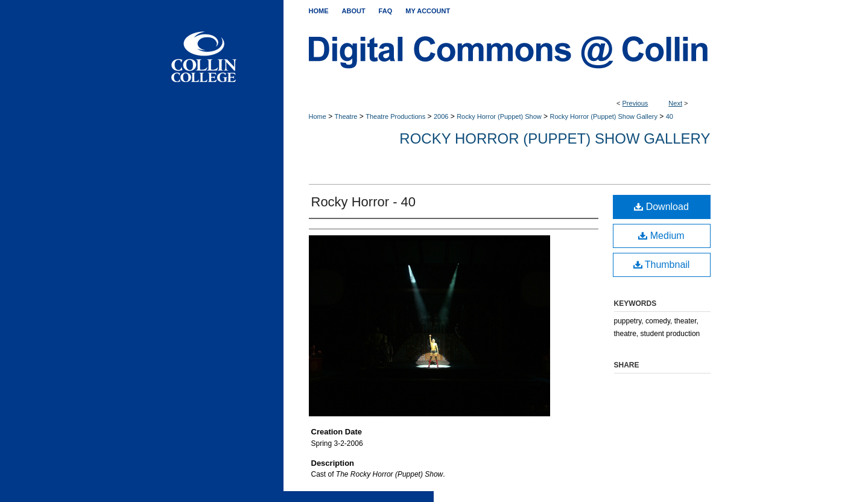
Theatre (346, 116)
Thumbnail (662, 265)
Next (675, 103)
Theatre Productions (395, 116)
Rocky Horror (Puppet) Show (499, 116)
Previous (635, 103)
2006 (441, 116)
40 (670, 116)
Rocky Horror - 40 (364, 202)
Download (661, 207)
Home (318, 116)
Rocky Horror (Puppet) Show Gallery (603, 116)
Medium (661, 236)
